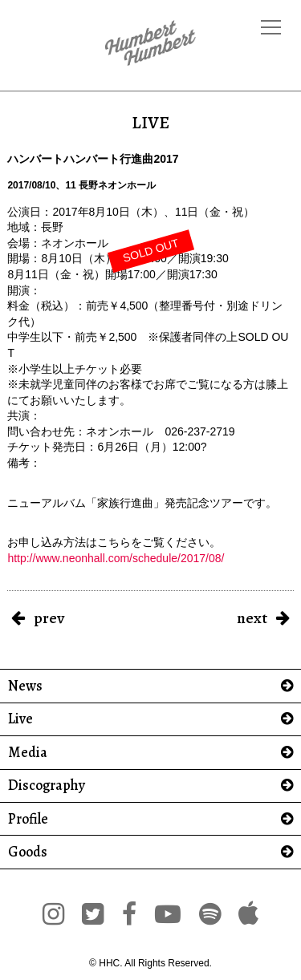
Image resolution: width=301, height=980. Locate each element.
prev (49, 618)
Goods (28, 852)
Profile (28, 819)
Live (20, 719)
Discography (47, 786)
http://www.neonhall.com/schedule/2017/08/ (116, 558)
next (252, 618)
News (25, 686)
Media (28, 753)
